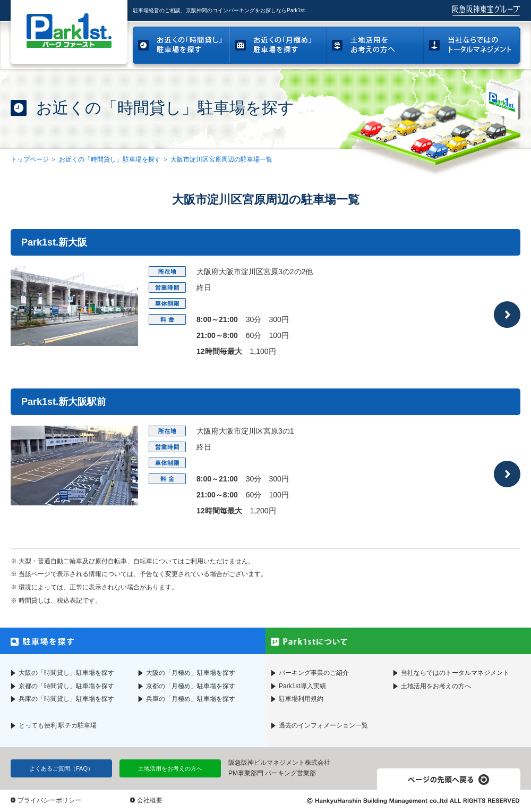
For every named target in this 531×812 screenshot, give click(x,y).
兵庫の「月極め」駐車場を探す (191, 699)
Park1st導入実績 (302, 686)
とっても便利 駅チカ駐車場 (58, 725)
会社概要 (150, 800)
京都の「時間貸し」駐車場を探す (66, 686)
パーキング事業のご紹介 (314, 673)
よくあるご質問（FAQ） (61, 768)
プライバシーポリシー (49, 800)
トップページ (30, 159)
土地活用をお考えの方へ (436, 686)
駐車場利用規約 (301, 699)
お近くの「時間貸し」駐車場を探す (110, 159)
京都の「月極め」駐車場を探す (191, 686)
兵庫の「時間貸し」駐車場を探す (66, 699)
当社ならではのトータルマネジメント (455, 673)
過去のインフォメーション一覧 (323, 725)
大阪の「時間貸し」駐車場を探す (66, 673)
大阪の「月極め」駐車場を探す (191, 673)
